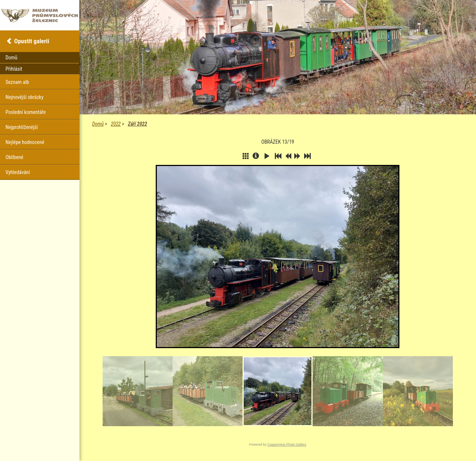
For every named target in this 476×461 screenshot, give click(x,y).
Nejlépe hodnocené (25, 142)
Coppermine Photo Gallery (287, 445)
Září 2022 (137, 124)
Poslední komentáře (26, 112)
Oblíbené (14, 157)
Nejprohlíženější (22, 127)
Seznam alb (17, 82)
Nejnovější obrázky (25, 97)
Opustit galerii (32, 41)
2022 (116, 124)
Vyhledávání (18, 172)
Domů (98, 124)
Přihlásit (14, 69)
